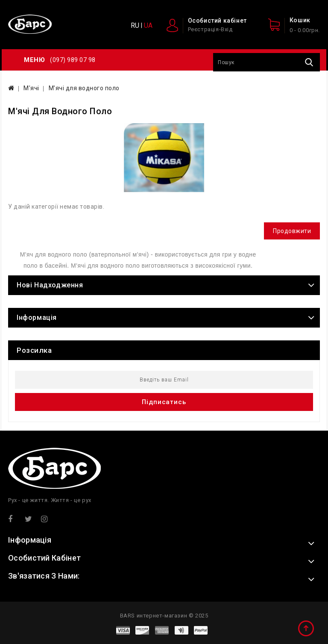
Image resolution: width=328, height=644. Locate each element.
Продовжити (292, 231)
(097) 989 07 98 (73, 60)
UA (148, 25)
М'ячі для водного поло (84, 88)
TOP (307, 629)
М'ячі (31, 88)
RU (135, 25)
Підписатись (164, 402)
